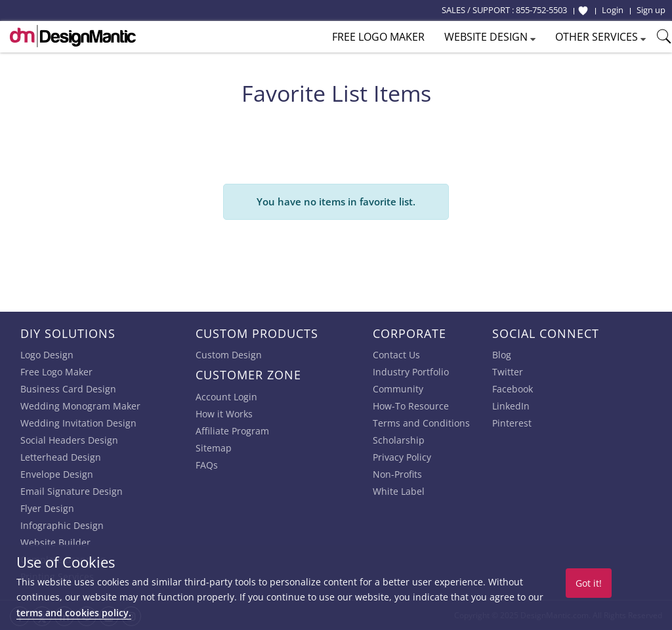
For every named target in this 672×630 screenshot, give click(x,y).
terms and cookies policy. (74, 613)
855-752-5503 (541, 10)
